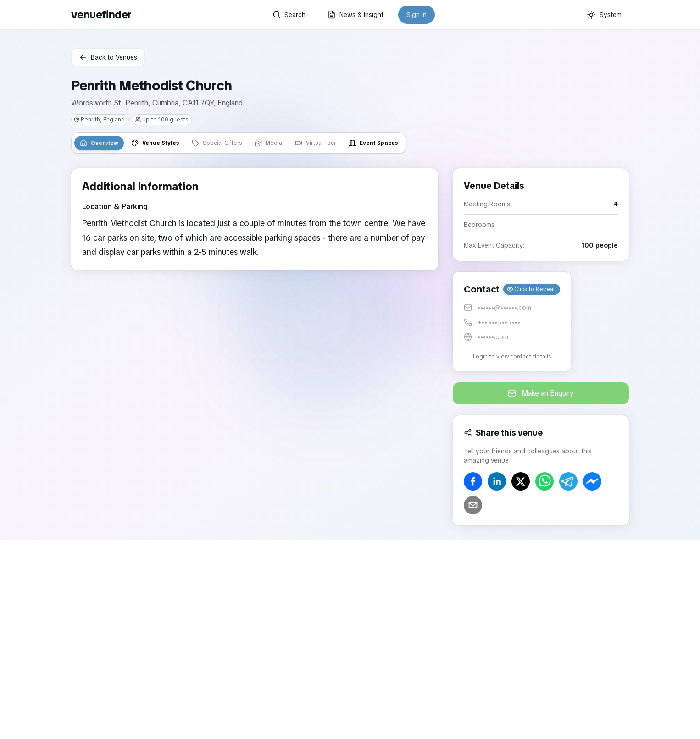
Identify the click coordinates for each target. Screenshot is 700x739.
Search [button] (289, 15)
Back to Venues (108, 57)
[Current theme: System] (604, 15)
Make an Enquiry (541, 393)
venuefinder (101, 14)
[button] (512, 322)
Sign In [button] (417, 15)
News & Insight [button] (356, 15)
